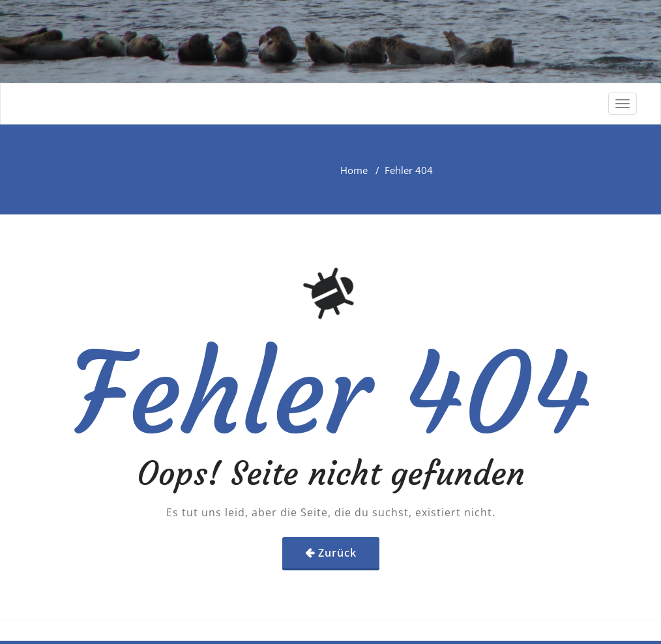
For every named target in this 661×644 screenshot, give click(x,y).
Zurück (337, 553)
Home (354, 170)
